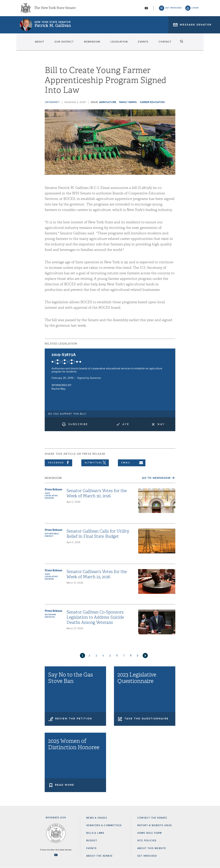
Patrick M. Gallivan (53, 27)
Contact (176, 43)
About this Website (152, 848)
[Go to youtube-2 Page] (56, 855)
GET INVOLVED (147, 856)
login (195, 9)
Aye (126, 424)
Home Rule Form (150, 833)
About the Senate (99, 856)
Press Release (53, 489)
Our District (56, 43)
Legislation (120, 43)
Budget (92, 841)
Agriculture (108, 102)
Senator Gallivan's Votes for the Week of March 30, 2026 (97, 493)
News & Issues (97, 818)
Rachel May (59, 389)
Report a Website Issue (155, 825)
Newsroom (88, 43)
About (26, 43)
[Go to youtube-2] (146, 9)
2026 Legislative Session (51, 496)
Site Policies (147, 841)
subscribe (78, 424)
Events (149, 43)
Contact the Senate (152, 818)
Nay (161, 424)
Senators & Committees (104, 825)
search (195, 43)
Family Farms (128, 102)
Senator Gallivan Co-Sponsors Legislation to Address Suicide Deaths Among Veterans (95, 617)
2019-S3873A (64, 355)
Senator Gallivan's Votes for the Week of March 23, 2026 (97, 574)
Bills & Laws (95, 833)
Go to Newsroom (156, 478)
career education (152, 102)
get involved (173, 9)
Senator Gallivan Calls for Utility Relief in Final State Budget (98, 534)
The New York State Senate (55, 9)
